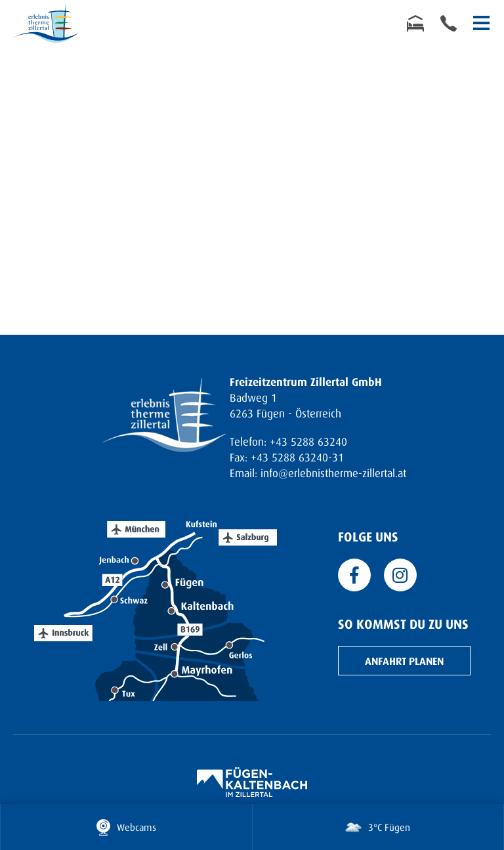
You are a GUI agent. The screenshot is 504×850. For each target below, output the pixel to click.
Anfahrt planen (404, 661)
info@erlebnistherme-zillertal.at (333, 473)
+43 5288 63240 (308, 441)
